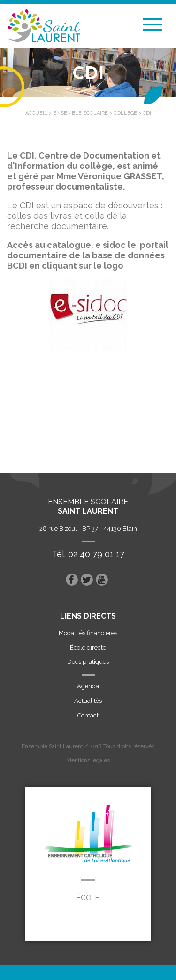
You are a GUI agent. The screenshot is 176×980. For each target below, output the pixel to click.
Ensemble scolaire (80, 113)
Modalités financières (88, 633)
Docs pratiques (88, 662)
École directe (88, 648)
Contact (88, 715)
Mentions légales (88, 760)
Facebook (72, 580)
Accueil (36, 113)
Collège (125, 113)
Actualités (88, 701)
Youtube (102, 580)
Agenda (88, 686)
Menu (153, 24)
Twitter (87, 580)
